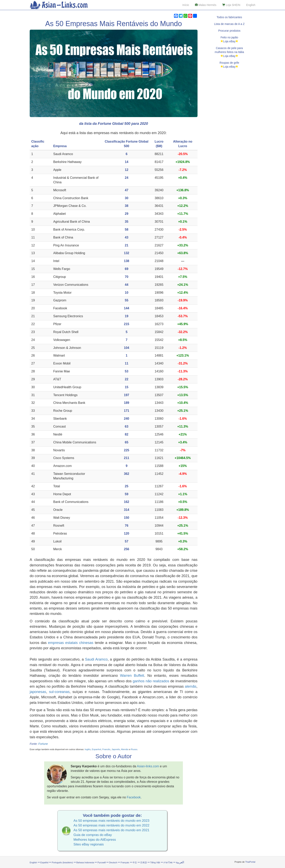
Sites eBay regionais (89, 844)
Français (125, 862)
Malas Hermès (206, 5)
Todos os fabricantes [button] (229, 17)
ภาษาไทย (168, 862)
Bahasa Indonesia (85, 862)
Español (44, 862)
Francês (106, 749)
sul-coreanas (59, 692)
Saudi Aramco (96, 659)
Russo (134, 749)
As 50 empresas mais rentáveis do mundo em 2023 (111, 821)
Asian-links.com (148, 766)
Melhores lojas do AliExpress (95, 840)
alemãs (191, 686)
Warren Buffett (132, 676)
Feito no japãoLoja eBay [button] (229, 39)
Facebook (134, 797)
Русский (102, 862)
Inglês (88, 749)
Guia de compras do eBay (93, 835)
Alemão (125, 749)
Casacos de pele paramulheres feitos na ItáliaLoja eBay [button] (229, 52)
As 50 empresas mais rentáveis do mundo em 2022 (111, 825)
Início (186, 5)
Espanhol (96, 749)
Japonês (116, 749)
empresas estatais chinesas (71, 643)
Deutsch (113, 862)
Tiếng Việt (155, 862)
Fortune (43, 744)
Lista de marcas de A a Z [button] (229, 24)
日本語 (144, 862)
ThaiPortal (250, 862)
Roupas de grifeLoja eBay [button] (229, 65)
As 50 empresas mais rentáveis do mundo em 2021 (111, 830)
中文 (135, 862)
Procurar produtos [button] (229, 31)
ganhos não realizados (151, 681)
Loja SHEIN (231, 5)
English (251, 5)
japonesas (38, 692)
